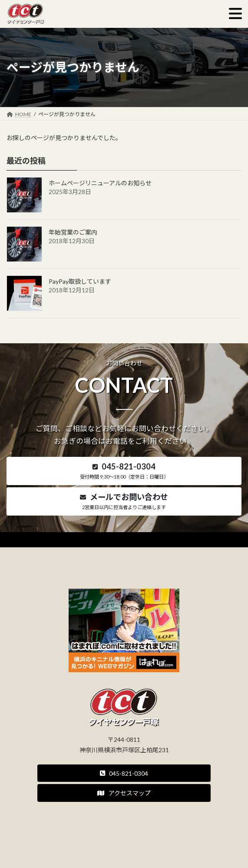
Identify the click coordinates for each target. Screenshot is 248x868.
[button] (124, 471)
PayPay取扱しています (80, 281)
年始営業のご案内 (73, 232)
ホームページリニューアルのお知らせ (100, 183)
